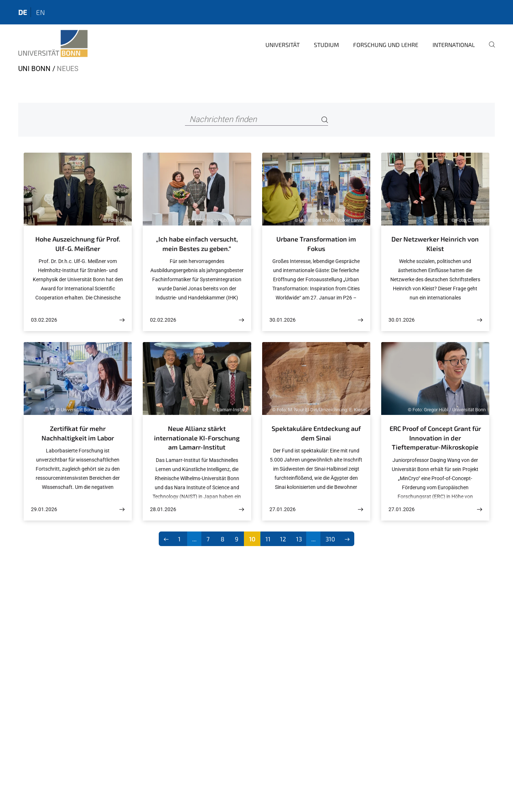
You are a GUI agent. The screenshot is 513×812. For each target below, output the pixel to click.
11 (268, 539)
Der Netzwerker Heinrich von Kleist (435, 244)
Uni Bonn (34, 69)
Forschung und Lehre (386, 45)
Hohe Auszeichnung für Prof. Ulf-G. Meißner (78, 244)
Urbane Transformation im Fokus (316, 244)
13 (299, 539)
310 (330, 539)
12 (283, 539)
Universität (283, 45)
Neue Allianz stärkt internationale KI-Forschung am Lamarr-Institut (197, 438)
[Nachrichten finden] (256, 120)
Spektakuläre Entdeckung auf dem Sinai (316, 433)
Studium (326, 45)
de (23, 12)
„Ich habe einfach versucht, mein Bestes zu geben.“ (197, 244)
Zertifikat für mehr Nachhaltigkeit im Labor (78, 433)
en (40, 12)
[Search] (325, 120)
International (454, 45)
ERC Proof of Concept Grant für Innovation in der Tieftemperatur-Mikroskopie (435, 438)
